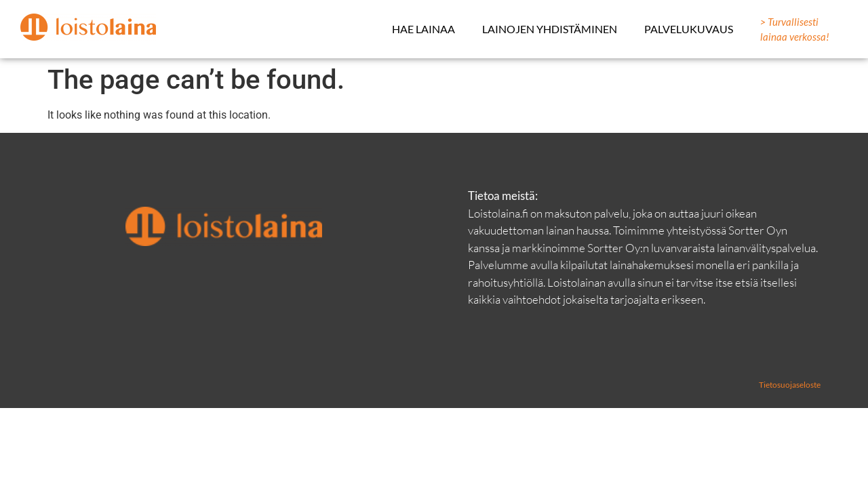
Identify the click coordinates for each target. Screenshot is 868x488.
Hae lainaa (423, 29)
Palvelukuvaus (689, 29)
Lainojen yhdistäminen (550, 29)
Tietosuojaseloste (790, 385)
